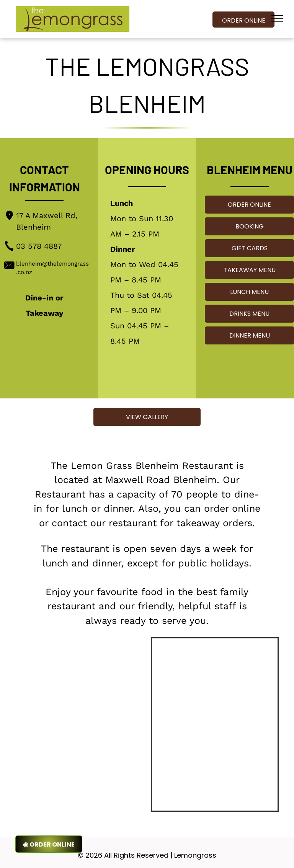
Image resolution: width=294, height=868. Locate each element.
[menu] (277, 19)
